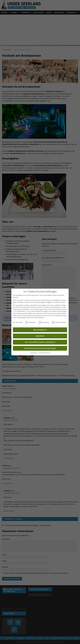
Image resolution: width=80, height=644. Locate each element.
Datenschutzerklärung (35, 316)
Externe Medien (59, 322)
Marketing (44, 322)
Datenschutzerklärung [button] (44, 353)
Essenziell (18, 322)
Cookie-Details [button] (34, 353)
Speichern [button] (40, 336)
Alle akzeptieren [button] (40, 330)
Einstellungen (22, 317)
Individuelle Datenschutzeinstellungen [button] (40, 348)
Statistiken (31, 322)
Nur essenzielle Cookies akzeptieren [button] (40, 342)
